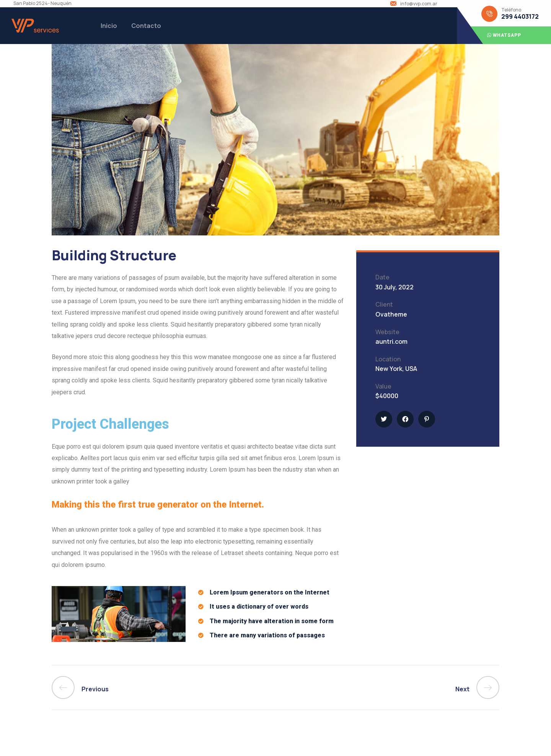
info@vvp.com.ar (419, 4)
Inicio (109, 26)
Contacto (146, 26)
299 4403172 (520, 17)
